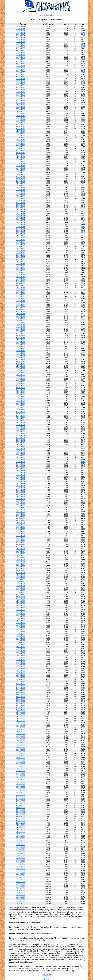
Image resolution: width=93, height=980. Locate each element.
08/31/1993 (20, 459)
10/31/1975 (20, 48)
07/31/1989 (20, 353)
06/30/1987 (20, 298)
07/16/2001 (20, 886)
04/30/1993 (20, 451)
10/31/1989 (20, 359)
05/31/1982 (20, 166)
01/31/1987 (20, 288)
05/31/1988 (20, 322)
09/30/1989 (20, 357)
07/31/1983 (20, 196)
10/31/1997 (20, 568)
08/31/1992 (20, 433)
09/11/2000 (20, 790)
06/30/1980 (20, 116)
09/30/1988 (20, 331)
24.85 (83, 59)
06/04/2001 (20, 873)
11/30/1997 (20, 570)
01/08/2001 (20, 827)
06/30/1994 (20, 481)
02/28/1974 (20, 26)
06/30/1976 (20, 57)
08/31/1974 (20, 33)
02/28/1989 (20, 342)
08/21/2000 (20, 784)
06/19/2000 (20, 764)
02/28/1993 (20, 446)
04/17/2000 (20, 745)
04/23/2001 (20, 860)
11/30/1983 (20, 205)
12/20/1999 (20, 708)
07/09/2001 (20, 884)
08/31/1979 (20, 98)
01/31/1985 (20, 235)
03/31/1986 (20, 266)
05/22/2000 (20, 755)
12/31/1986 (20, 285)
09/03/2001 (20, 901)
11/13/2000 (20, 810)
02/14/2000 (20, 725)
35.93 (83, 305)
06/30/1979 (20, 96)
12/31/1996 (20, 547)
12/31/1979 (20, 103)
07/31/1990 (20, 379)
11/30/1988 (20, 335)
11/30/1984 (20, 231)
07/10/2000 (20, 771)
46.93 (83, 592)
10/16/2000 (20, 801)
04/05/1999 (20, 627)
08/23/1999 (20, 671)
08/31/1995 (20, 512)
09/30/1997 (20, 566)
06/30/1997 (20, 560)
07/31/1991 (20, 405)
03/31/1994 (20, 475)
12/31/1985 (20, 259)
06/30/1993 (20, 455)
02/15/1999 (20, 612)
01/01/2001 (20, 825)
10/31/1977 (20, 74)
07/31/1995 (20, 510)
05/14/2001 (20, 866)
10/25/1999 (20, 690)
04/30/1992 (20, 425)
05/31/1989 (20, 348)
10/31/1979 (20, 100)
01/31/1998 (20, 575)
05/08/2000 (20, 751)
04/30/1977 (20, 68)
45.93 (83, 566)
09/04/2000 (20, 788)
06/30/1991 (20, 403)
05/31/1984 (20, 218)
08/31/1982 (20, 172)
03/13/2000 (20, 734)
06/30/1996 (20, 533)
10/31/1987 (20, 307)
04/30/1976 (20, 55)
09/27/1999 (20, 681)
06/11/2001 (20, 875)
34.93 (83, 279)
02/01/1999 (20, 607)
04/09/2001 (20, 856)
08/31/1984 (20, 224)
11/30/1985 (20, 257)
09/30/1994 (20, 488)
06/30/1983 (20, 194)
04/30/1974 (20, 29)
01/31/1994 (20, 470)
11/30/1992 (20, 440)
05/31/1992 (20, 427)
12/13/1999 (20, 705)
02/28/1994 (20, 473)
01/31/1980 (20, 105)
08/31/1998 (20, 590)
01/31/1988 (20, 314)
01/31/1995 (20, 496)
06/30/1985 (20, 246)
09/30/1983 (20, 201)
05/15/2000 (20, 753)
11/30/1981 (20, 153)
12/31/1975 (20, 50)
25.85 (83, 72)
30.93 (83, 174)
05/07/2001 (20, 864)
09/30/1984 (20, 227)
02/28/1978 (20, 79)
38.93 (83, 383)
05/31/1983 (20, 192)
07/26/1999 (20, 662)
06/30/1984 (20, 220)
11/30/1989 (20, 362)
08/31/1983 (20, 198)
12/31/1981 (20, 155)
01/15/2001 (20, 829)
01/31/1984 (20, 209)
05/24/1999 (20, 642)
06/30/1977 (20, 70)
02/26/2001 (20, 842)
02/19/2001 (20, 840)
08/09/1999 (20, 666)
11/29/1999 (20, 701)
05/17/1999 (20, 640)
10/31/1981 (20, 150)
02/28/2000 (20, 729)
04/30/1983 (20, 190)
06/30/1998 (20, 586)
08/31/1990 (20, 381)
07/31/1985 (20, 248)
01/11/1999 (20, 601)
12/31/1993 (20, 468)
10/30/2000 (20, 805)
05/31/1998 (20, 584)
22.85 (83, 33)
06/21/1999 (20, 651)
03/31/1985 (20, 240)
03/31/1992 (20, 422)
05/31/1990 (20, 375)
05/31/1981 (20, 140)
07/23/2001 (20, 888)
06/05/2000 (20, 760)
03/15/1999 (20, 621)
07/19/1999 (20, 660)
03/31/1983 (20, 187)
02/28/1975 (20, 39)
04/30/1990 (20, 372)
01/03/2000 (20, 712)
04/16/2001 (20, 858)
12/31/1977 (20, 76)
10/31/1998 (20, 594)
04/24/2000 (20, 747)
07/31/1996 (20, 536)
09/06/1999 (20, 675)
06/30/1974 (20, 31)
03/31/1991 (20, 396)
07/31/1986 (20, 274)
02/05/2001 (20, 836)
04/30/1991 (20, 399)
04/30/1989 (20, 346)
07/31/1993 (20, 457)
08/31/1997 (20, 564)
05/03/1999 (20, 636)
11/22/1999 (20, 699)
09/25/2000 (20, 795)
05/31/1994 (20, 479)
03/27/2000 (20, 738)
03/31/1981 (20, 135)
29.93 (83, 148)
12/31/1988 (20, 338)
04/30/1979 (20, 94)
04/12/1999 (20, 629)
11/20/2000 (20, 812)
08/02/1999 (20, 664)
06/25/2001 (20, 879)
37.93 (83, 357)
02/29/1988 (20, 316)
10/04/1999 (20, 684)
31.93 (83, 201)
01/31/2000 (20, 721)
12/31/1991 (20, 416)
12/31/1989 (20, 364)
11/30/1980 (20, 127)
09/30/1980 (20, 122)
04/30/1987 (20, 294)
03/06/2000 (20, 731)
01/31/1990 (20, 366)
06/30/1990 (20, 377)
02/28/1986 (20, 264)
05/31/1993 (20, 453)
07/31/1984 (20, 222)
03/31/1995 (20, 501)
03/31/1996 (20, 527)
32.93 (83, 227)
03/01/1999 (20, 616)
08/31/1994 (20, 486)
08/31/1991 (20, 407)
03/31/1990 (20, 370)
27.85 (83, 98)
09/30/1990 (20, 383)
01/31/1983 (20, 183)
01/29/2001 (20, 834)
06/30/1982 (20, 168)
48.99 (83, 803)
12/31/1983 (20, 207)
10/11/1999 (20, 686)
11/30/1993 (20, 466)
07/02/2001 (20, 882)
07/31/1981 (20, 144)
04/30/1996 (20, 529)
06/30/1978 (20, 83)
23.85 (83, 46)
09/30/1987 (20, 305)
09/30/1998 (20, 592)
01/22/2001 (20, 832)
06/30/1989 (20, 351)
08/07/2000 (20, 779)
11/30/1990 (20, 388)
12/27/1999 (20, 710)
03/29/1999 (20, 625)
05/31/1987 (20, 296)
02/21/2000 (20, 727)
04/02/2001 (20, 853)
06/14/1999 (20, 649)
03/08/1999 (20, 618)
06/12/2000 (20, 762)
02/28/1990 (20, 368)
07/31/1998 (20, 588)
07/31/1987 (20, 301)
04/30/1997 (20, 555)
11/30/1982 (20, 179)
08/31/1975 (20, 46)
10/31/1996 (20, 542)
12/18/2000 (20, 821)
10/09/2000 (20, 799)
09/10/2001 (20, 903)
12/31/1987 (20, 311)
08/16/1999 (20, 668)
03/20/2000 (20, 736)
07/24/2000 (20, 775)
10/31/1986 (20, 281)
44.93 (83, 540)
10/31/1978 (20, 87)
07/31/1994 (20, 483)
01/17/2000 (20, 716)
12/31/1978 (20, 90)
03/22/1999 (20, 623)
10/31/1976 (20, 61)
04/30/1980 (20, 111)
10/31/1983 (20, 203)
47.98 (83, 688)
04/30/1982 (20, 164)
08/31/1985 (20, 251)
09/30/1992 (20, 436)
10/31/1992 (20, 438)
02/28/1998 (20, 577)
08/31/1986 (20, 277)
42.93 (83, 488)
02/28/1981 (20, 133)
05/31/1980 (20, 113)
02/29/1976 (20, 53)
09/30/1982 (20, 174)
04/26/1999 (20, 634)
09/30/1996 (20, 540)
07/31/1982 (20, 170)
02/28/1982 (20, 159)
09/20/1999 (20, 679)
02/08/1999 (20, 610)
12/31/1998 (20, 599)
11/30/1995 (20, 518)
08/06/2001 (20, 893)
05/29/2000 (20, 758)
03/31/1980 (20, 109)
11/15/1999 (20, 697)
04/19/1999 (20, 631)
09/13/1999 (20, 677)
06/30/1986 (20, 272)
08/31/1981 (20, 146)
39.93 (83, 409)
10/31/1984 (20, 229)
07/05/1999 (20, 655)
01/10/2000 (20, 714)
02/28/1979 (20, 92)
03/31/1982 (20, 161)
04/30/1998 (20, 581)
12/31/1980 (20, 129)
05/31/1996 (20, 531)
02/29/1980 (20, 107)
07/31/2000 (20, 777)
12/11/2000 (20, 819)
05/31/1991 (20, 401)
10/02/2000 (20, 797)
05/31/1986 (20, 270)
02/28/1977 (20, 66)
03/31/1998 (20, 579)
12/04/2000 (20, 816)
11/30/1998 (20, 597)
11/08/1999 (20, 694)
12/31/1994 (20, 494)
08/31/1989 (20, 355)
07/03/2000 (20, 768)
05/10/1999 (20, 638)
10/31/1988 (20, 333)
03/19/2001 (20, 849)
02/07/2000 (20, 723)
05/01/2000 (20, 749)
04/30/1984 (20, 216)
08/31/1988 (20, 329)
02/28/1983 (20, 185)
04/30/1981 (20, 137)
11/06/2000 (20, 808)
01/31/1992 (20, 418)
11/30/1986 (20, 283)
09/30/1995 (20, 514)
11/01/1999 (20, 692)
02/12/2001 (20, 838)
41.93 (83, 462)
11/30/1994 (20, 492)
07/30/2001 (20, 890)
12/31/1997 (20, 573)
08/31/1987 (20, 303)
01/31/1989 (20, 340)
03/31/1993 (20, 449)
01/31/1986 (20, 261)
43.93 (83, 514)
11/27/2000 (20, 814)
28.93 (83, 122)
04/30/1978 (20, 81)
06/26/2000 (20, 766)
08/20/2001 (20, 897)
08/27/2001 (20, 899)
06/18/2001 (20, 877)
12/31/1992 (20, 442)
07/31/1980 (20, 118)
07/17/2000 (20, 773)
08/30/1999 (20, 673)
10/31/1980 (20, 124)
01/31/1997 (20, 549)
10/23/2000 (20, 803)
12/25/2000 (20, 823)
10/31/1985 (20, 255)
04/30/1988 (20, 320)
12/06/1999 (20, 703)
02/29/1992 (20, 420)
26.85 (83, 85)
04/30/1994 (20, 477)
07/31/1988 (20, 327)
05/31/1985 (20, 244)
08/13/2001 (20, 895)
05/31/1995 (20, 505)
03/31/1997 (20, 553)
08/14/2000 (20, 782)
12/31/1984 (20, 233)
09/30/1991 (20, 409)
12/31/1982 (20, 181)
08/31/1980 (20, 120)
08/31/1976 (20, 59)
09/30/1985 (20, 253)
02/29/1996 (20, 525)
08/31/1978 (20, 85)
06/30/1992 (20, 429)
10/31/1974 (20, 35)
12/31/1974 (20, 37)
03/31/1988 (20, 318)
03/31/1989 (20, 344)
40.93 (83, 436)
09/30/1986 (20, 279)
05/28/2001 (20, 871)
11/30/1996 (20, 544)
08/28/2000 (20, 786)
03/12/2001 (20, 847)
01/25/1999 (20, 605)
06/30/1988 (20, 325)
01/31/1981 (20, 131)
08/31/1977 (20, 72)
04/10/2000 (20, 742)
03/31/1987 (20, 292)
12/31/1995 (20, 520)
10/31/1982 (20, 177)
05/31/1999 (20, 644)
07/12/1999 (20, 658)
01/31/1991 (20, 392)
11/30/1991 (20, 414)
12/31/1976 (20, 63)
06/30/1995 (20, 507)
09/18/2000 (20, 792)
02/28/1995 (20, 499)
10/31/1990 (20, 385)
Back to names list (46, 15)
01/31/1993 (20, 444)
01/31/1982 (20, 157)
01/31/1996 (20, 523)
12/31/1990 (20, 390)
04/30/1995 (20, 503)
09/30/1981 (20, 148)
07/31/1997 (20, 562)
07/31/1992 (20, 431)
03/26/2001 (20, 851)
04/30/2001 (20, 862)
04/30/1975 (20, 42)
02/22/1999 (20, 614)
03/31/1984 (20, 214)
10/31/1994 (20, 490)
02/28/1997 (20, 551)
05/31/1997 (20, 557)
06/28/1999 (20, 653)
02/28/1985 (20, 238)
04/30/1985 (20, 242)
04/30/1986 (20, 268)
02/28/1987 (20, 290)
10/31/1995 (20, 516)
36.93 (83, 331)
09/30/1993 (20, 462)
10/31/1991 (20, 412)
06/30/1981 (20, 142)
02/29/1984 (20, 211)
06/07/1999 (20, 647)
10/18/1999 (20, 688)
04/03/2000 (20, 740)
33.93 (83, 253)
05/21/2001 (20, 869)
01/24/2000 (20, 718)
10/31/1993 (20, 464)
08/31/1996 (20, 538)
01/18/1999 (20, 603)
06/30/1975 (20, 44)
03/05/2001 (20, 845)
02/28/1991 (20, 394)
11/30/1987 (20, 309)
